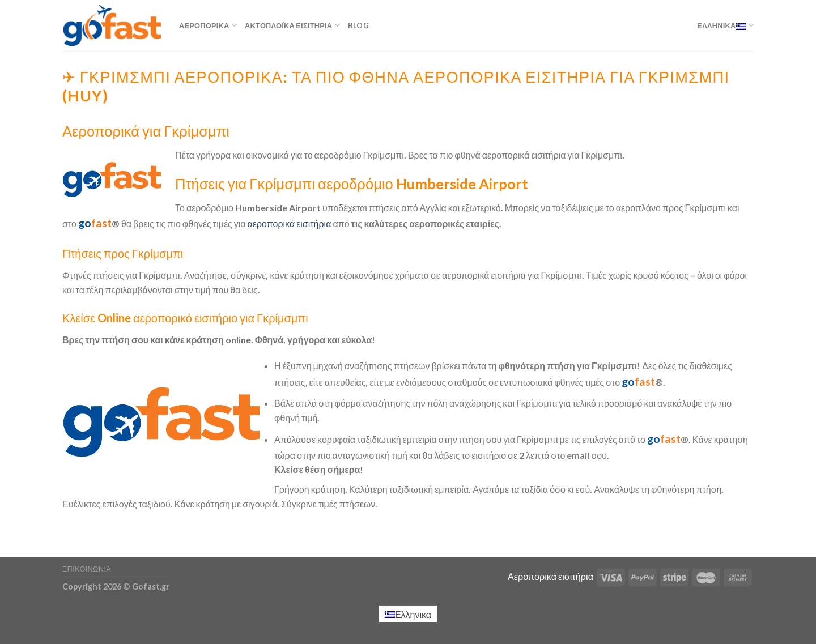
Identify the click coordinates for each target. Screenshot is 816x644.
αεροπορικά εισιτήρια (290, 223)
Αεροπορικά (208, 25)
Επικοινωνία (87, 569)
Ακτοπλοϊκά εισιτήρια (292, 25)
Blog (358, 25)
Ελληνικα (725, 25)
